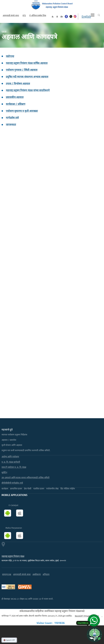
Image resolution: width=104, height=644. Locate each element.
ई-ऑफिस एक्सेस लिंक (38, 16)
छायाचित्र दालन (16, 489)
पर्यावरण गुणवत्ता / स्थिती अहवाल (22, 70)
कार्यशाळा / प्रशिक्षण (16, 104)
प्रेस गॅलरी (28, 489)
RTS (24, 16)
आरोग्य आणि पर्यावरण (10, 457)
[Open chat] (94, 634)
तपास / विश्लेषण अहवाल (18, 84)
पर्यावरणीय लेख (52, 489)
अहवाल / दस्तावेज (9, 440)
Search (99, 15)
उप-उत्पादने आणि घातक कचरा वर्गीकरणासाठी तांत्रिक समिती (26, 478)
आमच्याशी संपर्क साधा (11, 16)
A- (53, 17)
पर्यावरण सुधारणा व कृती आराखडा (22, 111)
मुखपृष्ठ (4, 31)
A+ (62, 16)
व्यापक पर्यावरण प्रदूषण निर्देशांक (14, 435)
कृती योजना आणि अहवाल (12, 445)
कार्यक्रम (5, 489)
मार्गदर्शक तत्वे (12, 118)
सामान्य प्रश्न (7, 574)
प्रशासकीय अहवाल (15, 97)
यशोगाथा (10, 56)
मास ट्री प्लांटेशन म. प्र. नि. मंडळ (14, 467)
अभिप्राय (46, 574)
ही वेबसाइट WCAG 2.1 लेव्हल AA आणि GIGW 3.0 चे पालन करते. (27, 599)
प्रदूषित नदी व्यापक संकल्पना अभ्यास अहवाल (27, 77)
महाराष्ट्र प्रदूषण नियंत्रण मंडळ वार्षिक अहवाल (27, 63)
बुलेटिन (4, 472)
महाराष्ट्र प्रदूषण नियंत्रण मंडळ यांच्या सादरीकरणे (28, 90)
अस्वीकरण (37, 574)
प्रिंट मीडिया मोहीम (68, 489)
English (86, 16)
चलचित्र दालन (39, 489)
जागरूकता (11, 125)
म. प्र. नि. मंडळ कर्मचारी (11, 462)
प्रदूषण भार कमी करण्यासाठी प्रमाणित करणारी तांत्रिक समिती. (26, 450)
